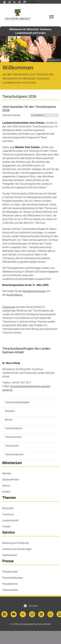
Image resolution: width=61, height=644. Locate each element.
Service (9, 420)
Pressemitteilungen (13, 578)
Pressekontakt (10, 572)
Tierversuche (12, 446)
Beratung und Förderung (15, 543)
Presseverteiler (10, 590)
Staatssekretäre (11, 480)
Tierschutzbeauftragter (17, 402)
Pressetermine (10, 584)
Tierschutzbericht (14, 454)
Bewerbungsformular (34, 291)
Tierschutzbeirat (13, 428)
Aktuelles (10, 411)
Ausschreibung (14, 295)
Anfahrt (6, 492)
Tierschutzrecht (13, 437)
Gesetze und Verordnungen (17, 549)
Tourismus (8, 514)
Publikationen (10, 555)
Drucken (31, 606)
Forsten (6, 527)
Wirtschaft (8, 508)
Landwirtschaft (10, 520)
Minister (7, 473)
